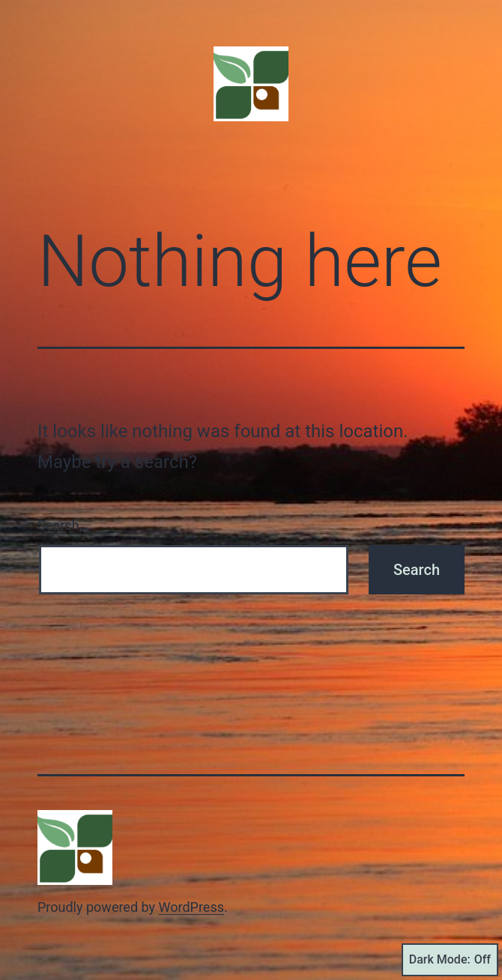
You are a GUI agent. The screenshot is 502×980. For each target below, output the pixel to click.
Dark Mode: (450, 960)
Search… (63, 525)
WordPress (191, 907)
